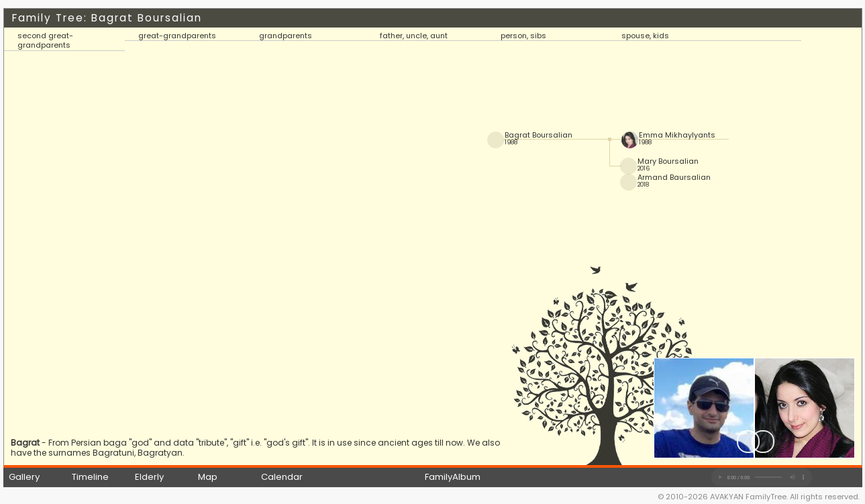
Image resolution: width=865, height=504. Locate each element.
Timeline (90, 477)
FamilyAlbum (453, 477)
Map (208, 477)
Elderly (149, 477)
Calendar (282, 477)
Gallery (24, 477)
